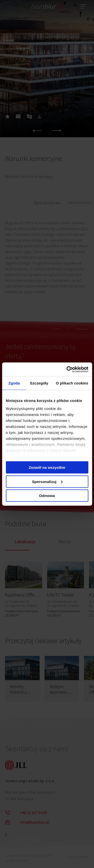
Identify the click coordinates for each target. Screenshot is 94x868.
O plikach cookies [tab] (72, 383)
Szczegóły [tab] (39, 383)
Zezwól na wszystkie (47, 467)
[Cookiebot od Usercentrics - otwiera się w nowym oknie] (67, 369)
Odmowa (47, 496)
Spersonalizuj (47, 481)
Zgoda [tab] (14, 383)
